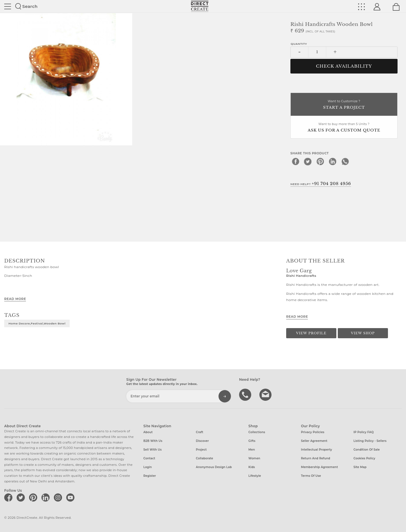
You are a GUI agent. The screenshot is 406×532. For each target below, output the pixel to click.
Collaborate (205, 458)
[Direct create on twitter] (22, 497)
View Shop (363, 333)
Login (148, 467)
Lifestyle (255, 476)
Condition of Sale (367, 450)
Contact (149, 458)
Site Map (360, 467)
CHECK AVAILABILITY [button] (344, 66)
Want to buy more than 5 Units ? (344, 128)
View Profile (311, 333)
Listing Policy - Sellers (370, 441)
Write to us (266, 394)
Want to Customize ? (344, 105)
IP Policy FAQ (364, 432)
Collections (257, 432)
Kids (252, 467)
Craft (200, 432)
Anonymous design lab (214, 467)
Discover (202, 441)
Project (201, 450)
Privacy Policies (313, 432)
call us (246, 394)
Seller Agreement (314, 441)
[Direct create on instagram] (59, 497)
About (148, 432)
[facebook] (295, 161)
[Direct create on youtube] (71, 497)
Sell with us (153, 450)
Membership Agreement (319, 467)
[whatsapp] (345, 161)
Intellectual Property (316, 450)
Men (252, 450)
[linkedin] (333, 161)
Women (254, 458)
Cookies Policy (364, 458)
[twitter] (308, 161)
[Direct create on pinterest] (34, 497)
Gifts (252, 441)
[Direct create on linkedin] (47, 497)
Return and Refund (315, 458)
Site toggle (8, 6)
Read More (15, 299)
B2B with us (153, 441)
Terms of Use (311, 476)
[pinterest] (320, 161)
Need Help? (321, 184)
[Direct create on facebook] (9, 497)
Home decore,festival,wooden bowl (37, 323)
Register (150, 476)
